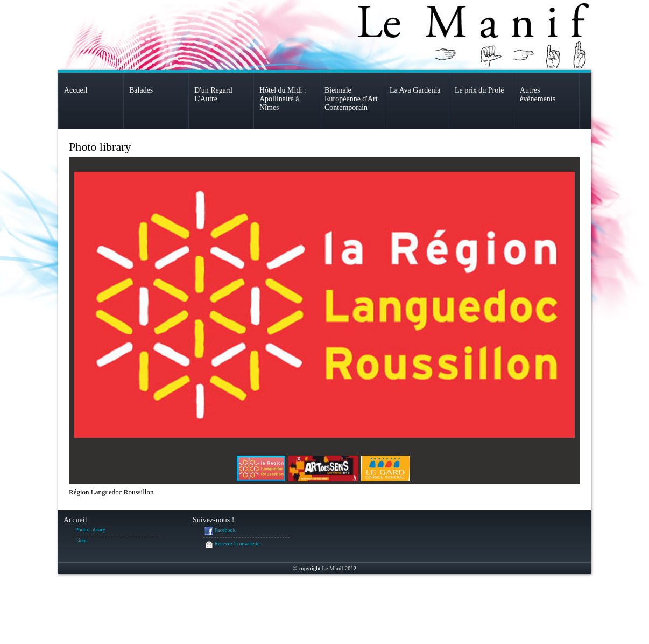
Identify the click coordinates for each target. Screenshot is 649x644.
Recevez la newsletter (233, 544)
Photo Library (90, 530)
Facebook (220, 531)
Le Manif (333, 568)
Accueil (75, 520)
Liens (81, 540)
